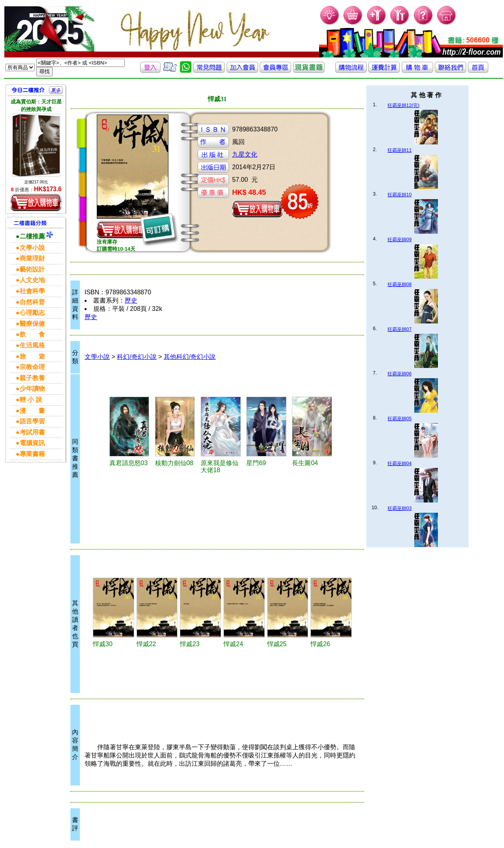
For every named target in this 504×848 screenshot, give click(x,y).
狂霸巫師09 (400, 240)
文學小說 (97, 357)
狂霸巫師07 (400, 329)
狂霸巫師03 (400, 508)
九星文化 (245, 154)
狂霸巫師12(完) (403, 105)
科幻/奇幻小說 (137, 357)
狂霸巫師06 (400, 374)
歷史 (131, 300)
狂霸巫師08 (400, 285)
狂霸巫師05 (400, 419)
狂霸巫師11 (400, 150)
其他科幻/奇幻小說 (190, 357)
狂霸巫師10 (400, 195)
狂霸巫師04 (400, 464)
